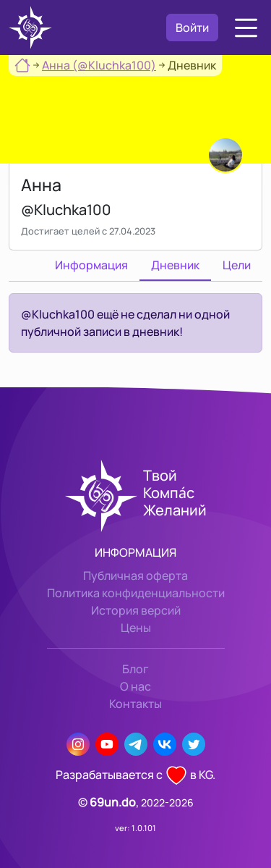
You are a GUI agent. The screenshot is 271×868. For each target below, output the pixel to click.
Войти (192, 28)
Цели (237, 265)
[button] (246, 28)
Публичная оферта (135, 576)
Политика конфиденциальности (136, 593)
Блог (135, 669)
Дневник (175, 265)
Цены (136, 628)
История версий (136, 610)
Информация (91, 265)
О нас (135, 686)
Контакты (135, 704)
